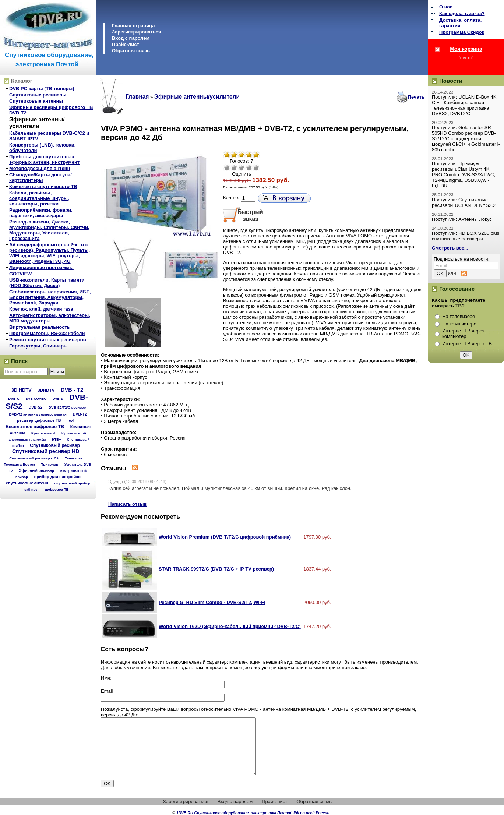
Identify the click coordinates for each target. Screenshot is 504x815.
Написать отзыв (128, 504)
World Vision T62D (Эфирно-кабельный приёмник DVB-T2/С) (230, 626)
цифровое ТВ (57, 489)
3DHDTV (46, 390)
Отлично (256, 167)
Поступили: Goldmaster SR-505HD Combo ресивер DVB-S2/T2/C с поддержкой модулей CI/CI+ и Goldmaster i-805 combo (466, 139)
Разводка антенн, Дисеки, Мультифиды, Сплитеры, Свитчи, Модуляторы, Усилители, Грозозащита (49, 230)
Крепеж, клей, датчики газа (41, 309)
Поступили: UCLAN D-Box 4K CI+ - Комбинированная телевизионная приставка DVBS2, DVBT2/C (464, 105)
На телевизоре (459, 316)
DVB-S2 (35, 407)
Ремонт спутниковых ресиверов (48, 340)
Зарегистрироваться (137, 32)
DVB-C (14, 398)
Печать (416, 97)
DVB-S (58, 399)
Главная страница (133, 26)
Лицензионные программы (41, 267)
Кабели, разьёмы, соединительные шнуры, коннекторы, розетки (39, 198)
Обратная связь (131, 51)
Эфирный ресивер (36, 471)
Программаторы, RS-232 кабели (47, 333)
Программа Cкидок (462, 32)
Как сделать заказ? (462, 13)
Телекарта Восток (20, 464)
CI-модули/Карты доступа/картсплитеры (40, 177)
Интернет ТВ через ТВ (467, 344)
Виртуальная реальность (40, 327)
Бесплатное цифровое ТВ (35, 427)
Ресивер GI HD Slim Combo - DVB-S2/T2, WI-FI (212, 602)
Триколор (50, 464)
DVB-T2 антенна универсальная (38, 414)
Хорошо (249, 167)
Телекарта (73, 458)
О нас (446, 7)
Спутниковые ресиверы (38, 95)
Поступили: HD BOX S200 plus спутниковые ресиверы (466, 236)
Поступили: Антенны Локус (462, 219)
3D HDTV (22, 390)
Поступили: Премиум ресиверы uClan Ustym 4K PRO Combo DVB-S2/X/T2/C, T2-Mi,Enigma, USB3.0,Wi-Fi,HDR (464, 175)
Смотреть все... (450, 248)
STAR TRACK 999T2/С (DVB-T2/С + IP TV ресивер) (216, 569)
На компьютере (459, 324)
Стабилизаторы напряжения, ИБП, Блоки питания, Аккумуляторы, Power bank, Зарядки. (50, 297)
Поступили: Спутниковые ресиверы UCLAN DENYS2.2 (464, 202)
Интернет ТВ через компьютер (463, 334)
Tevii (71, 421)
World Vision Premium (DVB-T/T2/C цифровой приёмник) (225, 537)
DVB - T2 (72, 390)
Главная (137, 97)
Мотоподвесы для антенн (40, 168)
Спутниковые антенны (36, 101)
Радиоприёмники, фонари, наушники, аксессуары (41, 213)
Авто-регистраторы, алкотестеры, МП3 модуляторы (50, 318)
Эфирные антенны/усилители (37, 123)
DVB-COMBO (36, 399)
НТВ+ (56, 440)
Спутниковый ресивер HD (46, 451)
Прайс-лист (126, 44)
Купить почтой (43, 433)
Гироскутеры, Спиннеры (38, 346)
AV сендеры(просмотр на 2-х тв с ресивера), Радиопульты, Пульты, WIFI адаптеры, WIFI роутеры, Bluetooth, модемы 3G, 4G (50, 253)
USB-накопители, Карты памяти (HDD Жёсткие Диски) (47, 283)
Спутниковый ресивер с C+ (34, 458)
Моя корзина (466, 49)
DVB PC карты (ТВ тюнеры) (42, 89)
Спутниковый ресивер (55, 445)
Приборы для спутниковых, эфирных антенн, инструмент (44, 159)
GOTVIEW (20, 274)
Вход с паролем (131, 38)
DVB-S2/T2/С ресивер (67, 407)
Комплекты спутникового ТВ (43, 186)
